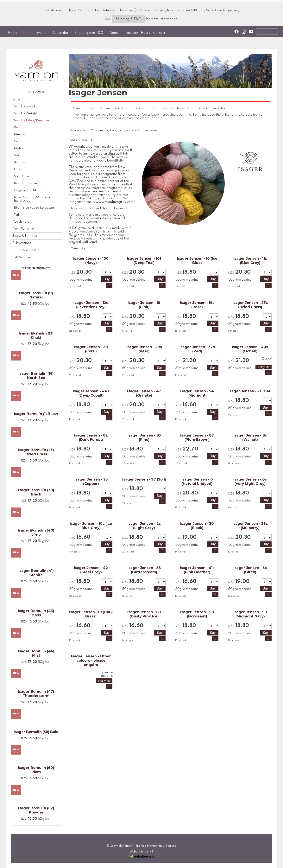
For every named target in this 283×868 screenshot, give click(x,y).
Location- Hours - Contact (145, 33)
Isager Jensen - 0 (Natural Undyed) (197, 482)
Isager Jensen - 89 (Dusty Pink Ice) (144, 614)
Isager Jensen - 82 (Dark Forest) (91, 437)
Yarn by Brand (24, 107)
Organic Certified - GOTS (34, 190)
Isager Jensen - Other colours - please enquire (91, 661)
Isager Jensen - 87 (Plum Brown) (197, 437)
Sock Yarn (21, 176)
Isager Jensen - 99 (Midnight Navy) (250, 614)
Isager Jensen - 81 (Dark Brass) (91, 614)
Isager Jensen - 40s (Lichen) (250, 349)
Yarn (16, 100)
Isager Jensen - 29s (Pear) (144, 349)
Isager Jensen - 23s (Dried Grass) (250, 305)
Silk (17, 155)
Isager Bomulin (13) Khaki (36, 335)
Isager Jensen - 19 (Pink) (144, 305)
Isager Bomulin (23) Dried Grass (36, 452)
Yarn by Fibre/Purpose (31, 121)
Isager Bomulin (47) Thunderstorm (36, 694)
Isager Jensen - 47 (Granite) (144, 393)
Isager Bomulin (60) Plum (36, 770)
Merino (19, 134)
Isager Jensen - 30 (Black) (197, 526)
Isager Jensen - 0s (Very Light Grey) (250, 482)
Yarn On (128, 846)
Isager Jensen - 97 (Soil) (144, 479)
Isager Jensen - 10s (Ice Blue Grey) (91, 526)
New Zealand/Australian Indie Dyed (34, 199)
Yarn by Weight (25, 114)
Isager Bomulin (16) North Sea (36, 376)
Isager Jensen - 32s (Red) (197, 349)
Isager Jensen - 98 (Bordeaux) (197, 614)
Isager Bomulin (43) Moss (36, 613)
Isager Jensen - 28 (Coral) (91, 349)
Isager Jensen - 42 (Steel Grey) (91, 570)
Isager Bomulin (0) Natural (36, 295)
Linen (18, 169)
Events (41, 33)
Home (13, 33)
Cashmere (22, 222)
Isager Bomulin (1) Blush (36, 414)
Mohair (20, 148)
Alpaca (20, 162)
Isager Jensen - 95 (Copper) (91, 482)
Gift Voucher (22, 257)
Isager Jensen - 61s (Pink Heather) (197, 570)
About (114, 33)
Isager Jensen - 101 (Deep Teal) (144, 261)
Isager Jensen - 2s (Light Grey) (144, 526)
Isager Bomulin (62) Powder (36, 810)
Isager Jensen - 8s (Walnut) (250, 437)
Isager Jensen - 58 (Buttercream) (144, 570)
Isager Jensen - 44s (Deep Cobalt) (91, 393)
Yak (17, 215)
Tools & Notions (25, 236)
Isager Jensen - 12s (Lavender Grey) (91, 305)
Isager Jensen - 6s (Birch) (250, 570)
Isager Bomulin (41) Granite (36, 573)
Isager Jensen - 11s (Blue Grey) (250, 261)
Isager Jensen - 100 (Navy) (91, 261)
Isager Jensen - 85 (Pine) (144, 437)
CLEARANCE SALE (26, 250)
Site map (141, 846)
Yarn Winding (24, 229)
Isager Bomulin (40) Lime (36, 533)
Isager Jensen (149, 131)
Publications (22, 243)
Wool (18, 128)
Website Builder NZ (142, 852)
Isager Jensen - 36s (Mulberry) (250, 526)
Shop (27, 33)
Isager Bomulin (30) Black (36, 492)
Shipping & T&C (128, 19)
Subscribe (60, 33)
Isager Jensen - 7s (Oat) (250, 391)
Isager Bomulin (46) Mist (36, 653)
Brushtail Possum (27, 183)
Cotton (19, 141)
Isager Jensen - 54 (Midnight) (197, 393)
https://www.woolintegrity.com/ (109, 202)
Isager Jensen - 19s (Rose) (197, 305)
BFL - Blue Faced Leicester (34, 208)
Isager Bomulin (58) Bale (36, 732)
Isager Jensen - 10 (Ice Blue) (197, 261)
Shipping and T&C (89, 33)
